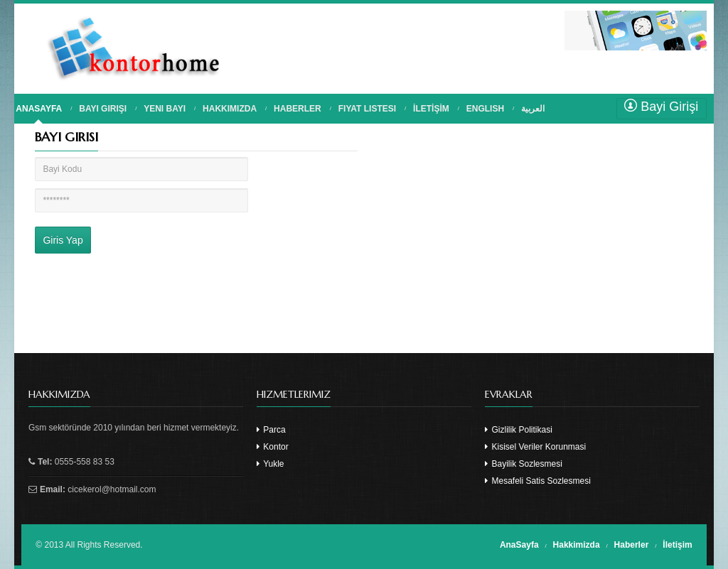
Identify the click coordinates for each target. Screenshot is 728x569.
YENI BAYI (165, 109)
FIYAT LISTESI (367, 109)
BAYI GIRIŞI (103, 109)
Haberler (632, 545)
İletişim (677, 545)
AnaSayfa (519, 545)
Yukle (270, 464)
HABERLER (298, 109)
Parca (271, 430)
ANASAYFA (39, 109)
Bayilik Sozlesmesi (524, 464)
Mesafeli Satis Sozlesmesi (538, 481)
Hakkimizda (577, 545)
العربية (533, 109)
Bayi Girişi (661, 106)
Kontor (273, 447)
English (485, 109)
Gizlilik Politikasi (519, 430)
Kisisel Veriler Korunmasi (535, 447)
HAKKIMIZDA (230, 109)
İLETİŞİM (431, 109)
